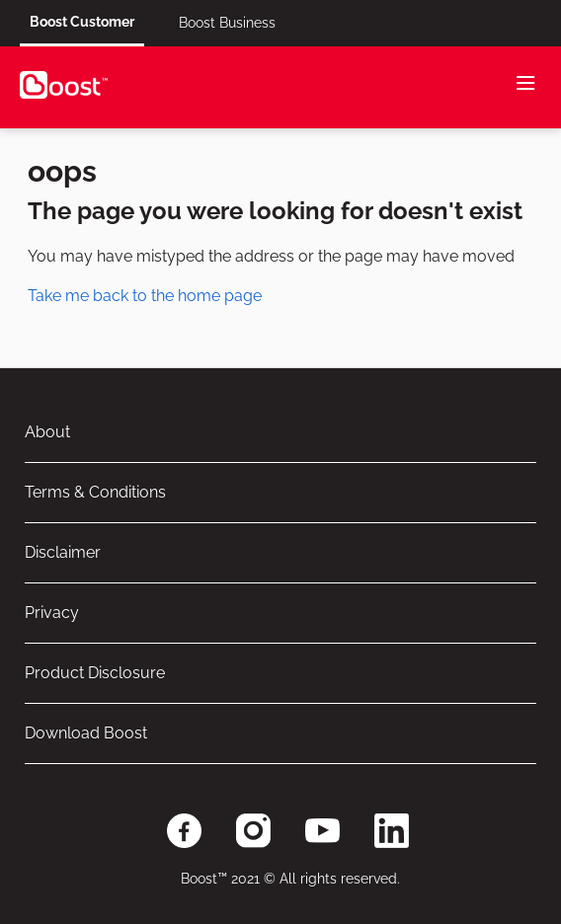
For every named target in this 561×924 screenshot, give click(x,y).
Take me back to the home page (145, 296)
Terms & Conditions (95, 492)
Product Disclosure (95, 673)
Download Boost (86, 733)
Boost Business (227, 23)
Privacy (52, 613)
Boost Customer (82, 22)
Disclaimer (63, 552)
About (47, 432)
